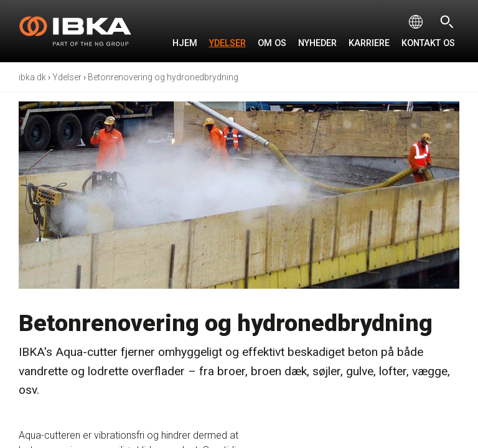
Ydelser (227, 43)
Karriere (369, 43)
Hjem (185, 43)
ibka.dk (32, 77)
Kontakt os (428, 43)
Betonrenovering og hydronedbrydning (163, 77)
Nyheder (317, 43)
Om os (272, 43)
